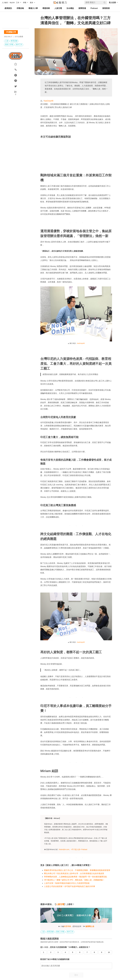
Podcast (94, 8)
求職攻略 (20, 8)
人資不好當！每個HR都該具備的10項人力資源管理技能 (67, 883)
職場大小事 (33, 8)
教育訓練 (14, 41)
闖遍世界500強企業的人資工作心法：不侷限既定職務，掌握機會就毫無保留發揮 (77, 870)
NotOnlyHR (49, 101)
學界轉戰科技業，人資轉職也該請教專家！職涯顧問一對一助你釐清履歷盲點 (75, 877)
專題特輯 (46, 8)
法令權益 (70, 8)
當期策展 (106, 8)
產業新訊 (8, 8)
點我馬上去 (90, 926)
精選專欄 (67, 926)
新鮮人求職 (9, 45)
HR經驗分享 (11, 32)
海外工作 (19, 45)
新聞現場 (82, 8)
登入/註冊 (112, 2)
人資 (7, 41)
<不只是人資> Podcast (79, 849)
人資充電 (58, 8)
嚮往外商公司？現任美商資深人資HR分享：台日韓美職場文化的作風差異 (74, 873)
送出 (76, 975)
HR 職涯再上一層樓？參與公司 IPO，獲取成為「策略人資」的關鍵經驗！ (74, 880)
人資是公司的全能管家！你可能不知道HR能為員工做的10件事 (70, 886)
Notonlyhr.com (64, 849)
